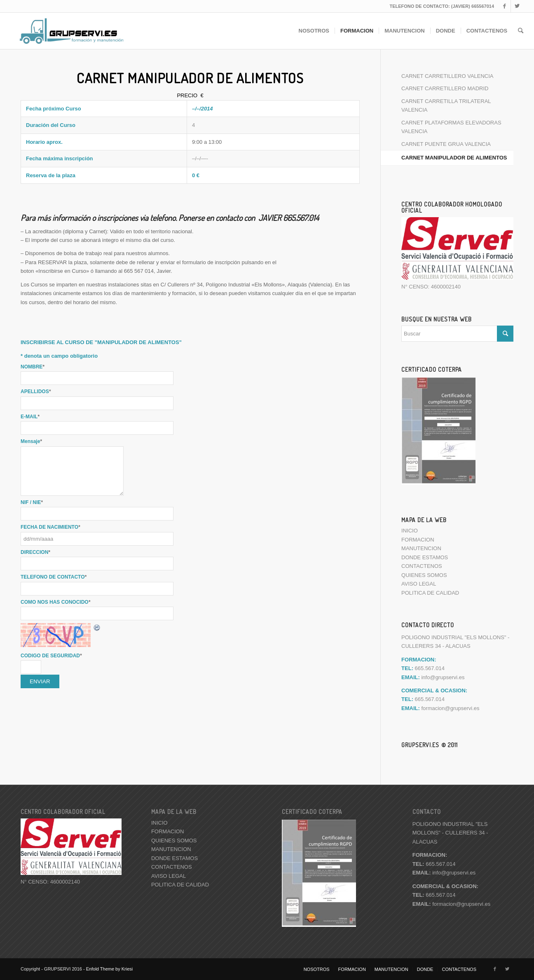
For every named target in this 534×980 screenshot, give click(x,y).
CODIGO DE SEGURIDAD (51, 656)
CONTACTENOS (422, 566)
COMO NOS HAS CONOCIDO (56, 602)
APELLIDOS (36, 392)
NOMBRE (33, 367)
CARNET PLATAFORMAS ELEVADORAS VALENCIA (451, 127)
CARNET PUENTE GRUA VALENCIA (446, 144)
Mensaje (31, 441)
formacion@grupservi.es (450, 708)
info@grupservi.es (443, 677)
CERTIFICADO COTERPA (432, 369)
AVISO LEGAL (419, 584)
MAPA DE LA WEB (424, 520)
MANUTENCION (421, 548)
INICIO (410, 531)
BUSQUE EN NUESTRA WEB (437, 319)
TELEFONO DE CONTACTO (54, 577)
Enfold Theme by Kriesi (110, 969)
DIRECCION (35, 552)
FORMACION (418, 540)
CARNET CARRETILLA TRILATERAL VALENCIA (446, 106)
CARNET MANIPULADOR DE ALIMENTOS (454, 158)
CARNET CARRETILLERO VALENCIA (447, 76)
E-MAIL (30, 417)
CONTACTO (427, 811)
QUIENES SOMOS (424, 575)
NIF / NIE (32, 502)
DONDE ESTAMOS (425, 557)
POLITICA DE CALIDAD (430, 593)
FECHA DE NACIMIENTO (50, 527)
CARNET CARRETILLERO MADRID (445, 88)
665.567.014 (434, 864)
